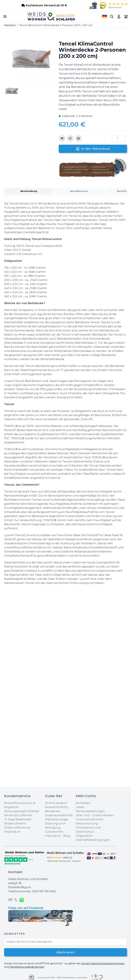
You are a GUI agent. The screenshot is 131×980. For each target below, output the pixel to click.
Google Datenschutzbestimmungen (103, 963)
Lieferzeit (26, 815)
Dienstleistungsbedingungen (27, 967)
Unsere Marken (103, 815)
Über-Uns (83, 815)
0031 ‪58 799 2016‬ (44, 891)
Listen (80, 807)
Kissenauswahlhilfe (59, 815)
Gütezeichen (54, 832)
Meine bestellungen (90, 811)
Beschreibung (29, 191)
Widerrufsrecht (15, 823)
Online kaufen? (56, 803)
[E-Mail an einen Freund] (78, 138)
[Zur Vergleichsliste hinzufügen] (70, 138)
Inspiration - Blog (58, 836)
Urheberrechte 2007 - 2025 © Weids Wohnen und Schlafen (63, 978)
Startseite (10, 25)
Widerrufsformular (17, 828)
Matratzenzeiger (57, 819)
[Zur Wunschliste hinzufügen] (62, 138)
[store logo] (51, 17)
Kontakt (15, 872)
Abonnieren (66, 952)
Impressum (12, 832)
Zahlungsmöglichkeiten (22, 811)
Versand (10, 815)
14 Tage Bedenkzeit (18, 819)
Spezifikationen (79, 191)
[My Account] (119, 17)
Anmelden (83, 803)
